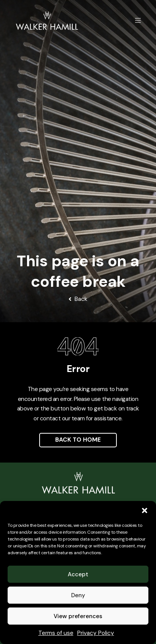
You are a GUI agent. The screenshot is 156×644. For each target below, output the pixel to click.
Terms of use (56, 633)
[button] (145, 510)
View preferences (78, 616)
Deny (78, 595)
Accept (78, 574)
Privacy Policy (96, 633)
